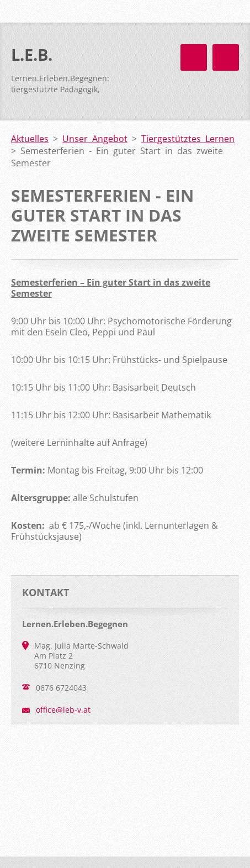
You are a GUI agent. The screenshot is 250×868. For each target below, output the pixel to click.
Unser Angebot (95, 139)
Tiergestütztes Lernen (188, 139)
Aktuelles (30, 139)
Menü (226, 57)
